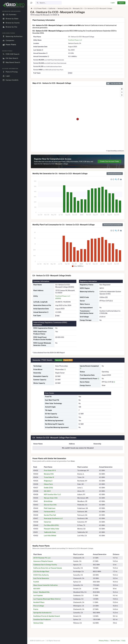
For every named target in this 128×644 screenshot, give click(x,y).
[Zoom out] (122, 92)
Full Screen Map (114, 83)
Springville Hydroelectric (42, 613)
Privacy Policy (104, 641)
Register (121, 3)
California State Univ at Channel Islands (48, 568)
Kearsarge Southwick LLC (53, 518)
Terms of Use (115, 641)
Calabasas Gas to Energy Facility (45, 565)
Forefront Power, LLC (75, 40)
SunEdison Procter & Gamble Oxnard (47, 616)
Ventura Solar (38, 623)
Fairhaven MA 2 (50, 512)
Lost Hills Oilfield (50, 536)
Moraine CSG (49, 474)
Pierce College (39, 606)
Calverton (47, 522)
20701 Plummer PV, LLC (42, 558)
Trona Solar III (49, 477)
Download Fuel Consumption (113, 225)
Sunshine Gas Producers (42, 619)
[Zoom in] (122, 89)
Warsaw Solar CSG (51, 498)
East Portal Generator (41, 578)
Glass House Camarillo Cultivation (45, 585)
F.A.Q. (123, 641)
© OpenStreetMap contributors (115, 151)
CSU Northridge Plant (41, 572)
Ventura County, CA (64, 8)
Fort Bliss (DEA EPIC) (51, 525)
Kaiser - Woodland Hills (41, 592)
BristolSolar (48, 501)
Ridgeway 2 (48, 481)
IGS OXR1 (37, 589)
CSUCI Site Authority (41, 575)
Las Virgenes (38, 595)
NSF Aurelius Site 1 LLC (52, 494)
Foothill (36, 582)
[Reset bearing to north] (122, 95)
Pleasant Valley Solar (52, 529)
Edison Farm (48, 484)
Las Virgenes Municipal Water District (47, 599)
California (52, 8)
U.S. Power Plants (40, 8)
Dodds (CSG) (48, 488)
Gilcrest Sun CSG (50, 505)
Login (113, 3)
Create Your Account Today (109, 161)
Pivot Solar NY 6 (50, 470)
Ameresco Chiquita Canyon (43, 561)
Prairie (36, 609)
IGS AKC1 (47, 491)
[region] (14, 326)
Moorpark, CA (78, 8)
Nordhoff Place (39, 602)
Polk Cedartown (50, 508)
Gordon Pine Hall (50, 515)
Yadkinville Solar (50, 532)
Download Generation (115, 174)
